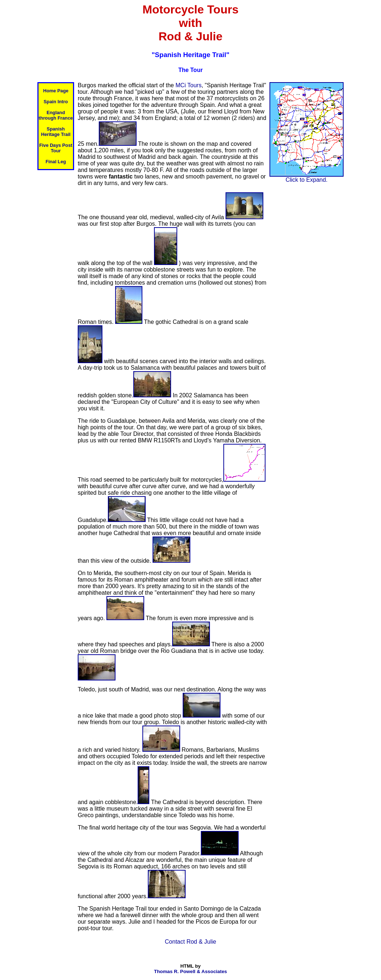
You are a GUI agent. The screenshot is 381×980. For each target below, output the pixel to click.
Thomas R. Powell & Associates (190, 971)
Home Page (56, 91)
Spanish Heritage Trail (56, 132)
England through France (56, 115)
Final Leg (56, 162)
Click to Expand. (307, 177)
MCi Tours (189, 85)
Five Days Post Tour (56, 148)
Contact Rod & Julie (190, 942)
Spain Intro (56, 102)
